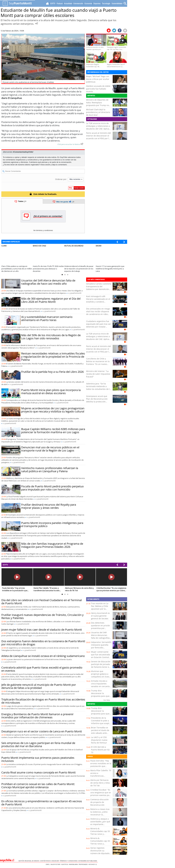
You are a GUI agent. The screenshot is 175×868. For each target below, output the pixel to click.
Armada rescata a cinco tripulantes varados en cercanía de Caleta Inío (100, 685)
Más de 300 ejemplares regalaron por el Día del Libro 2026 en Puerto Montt (51, 300)
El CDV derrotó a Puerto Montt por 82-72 (101, 750)
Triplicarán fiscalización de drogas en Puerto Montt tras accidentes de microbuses (43, 701)
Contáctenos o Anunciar (50, 861)
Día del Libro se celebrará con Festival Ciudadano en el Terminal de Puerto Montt (42, 602)
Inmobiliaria (74, 864)
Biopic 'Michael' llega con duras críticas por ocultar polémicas (98, 79)
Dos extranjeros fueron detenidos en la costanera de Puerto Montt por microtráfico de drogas (43, 643)
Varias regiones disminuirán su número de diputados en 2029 (100, 852)
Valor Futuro (56, 864)
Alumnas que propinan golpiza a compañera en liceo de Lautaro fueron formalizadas (100, 677)
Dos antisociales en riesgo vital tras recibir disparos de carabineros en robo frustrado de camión (98, 313)
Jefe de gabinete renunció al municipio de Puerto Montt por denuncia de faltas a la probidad (39, 686)
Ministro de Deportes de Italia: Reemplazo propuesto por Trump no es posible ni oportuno (97, 104)
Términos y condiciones (69, 861)
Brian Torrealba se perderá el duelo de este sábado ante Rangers (100, 732)
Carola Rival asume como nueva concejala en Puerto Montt (38, 772)
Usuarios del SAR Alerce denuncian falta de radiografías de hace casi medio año (48, 282)
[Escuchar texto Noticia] (82, 144)
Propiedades (84, 864)
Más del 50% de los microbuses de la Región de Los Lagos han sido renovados (51, 337)
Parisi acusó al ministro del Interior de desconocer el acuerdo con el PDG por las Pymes (99, 137)
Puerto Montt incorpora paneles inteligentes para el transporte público (52, 524)
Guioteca (65, 864)
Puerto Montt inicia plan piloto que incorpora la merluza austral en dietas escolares (51, 392)
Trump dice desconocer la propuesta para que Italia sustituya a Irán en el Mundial (101, 696)
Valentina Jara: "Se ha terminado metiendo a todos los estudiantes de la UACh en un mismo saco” (98, 388)
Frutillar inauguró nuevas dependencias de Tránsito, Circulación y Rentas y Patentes (42, 616)
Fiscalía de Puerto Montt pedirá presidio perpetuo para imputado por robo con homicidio (52, 488)
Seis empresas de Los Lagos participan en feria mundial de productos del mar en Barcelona (38, 745)
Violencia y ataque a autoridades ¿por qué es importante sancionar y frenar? (100, 823)
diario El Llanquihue (12, 98)
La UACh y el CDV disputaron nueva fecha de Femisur (99, 740)
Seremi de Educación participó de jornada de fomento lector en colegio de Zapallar (101, 666)
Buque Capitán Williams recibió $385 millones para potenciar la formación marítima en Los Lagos (53, 431)
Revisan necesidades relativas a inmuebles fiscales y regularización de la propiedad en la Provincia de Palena (53, 357)
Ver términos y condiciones (43, 230)
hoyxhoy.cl (93, 864)
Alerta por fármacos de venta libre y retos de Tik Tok (100, 783)
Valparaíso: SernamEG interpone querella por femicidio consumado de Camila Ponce (101, 648)
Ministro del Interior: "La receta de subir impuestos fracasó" (98, 374)
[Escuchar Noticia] (37, 23)
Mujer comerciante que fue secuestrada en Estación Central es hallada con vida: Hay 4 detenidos (100, 657)
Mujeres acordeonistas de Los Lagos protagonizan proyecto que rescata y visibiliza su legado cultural (53, 410)
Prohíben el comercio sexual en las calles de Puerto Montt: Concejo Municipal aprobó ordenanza (38, 786)
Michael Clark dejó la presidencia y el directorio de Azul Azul (98, 112)
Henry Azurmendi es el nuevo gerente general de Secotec (100, 616)
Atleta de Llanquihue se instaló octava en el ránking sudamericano (43, 656)
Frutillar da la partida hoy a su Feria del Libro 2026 (52, 372)
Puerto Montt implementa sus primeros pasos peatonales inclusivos (38, 759)
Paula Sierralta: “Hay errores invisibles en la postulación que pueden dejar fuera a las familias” (101, 766)
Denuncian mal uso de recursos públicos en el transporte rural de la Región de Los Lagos (50, 449)
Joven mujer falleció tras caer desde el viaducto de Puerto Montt (42, 630)
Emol (48, 864)
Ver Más (107, 700)
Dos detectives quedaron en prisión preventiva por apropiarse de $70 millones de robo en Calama (100, 630)
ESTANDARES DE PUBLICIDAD (88, 861)
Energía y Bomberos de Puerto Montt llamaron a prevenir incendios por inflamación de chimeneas (37, 716)
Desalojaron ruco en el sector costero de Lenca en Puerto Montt (42, 731)
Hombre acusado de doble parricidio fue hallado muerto (98, 89)
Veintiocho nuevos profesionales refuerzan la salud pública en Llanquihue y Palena (50, 470)
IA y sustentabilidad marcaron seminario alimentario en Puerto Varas (47, 318)
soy (75, 293)
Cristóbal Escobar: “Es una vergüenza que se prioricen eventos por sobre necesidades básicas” (101, 795)
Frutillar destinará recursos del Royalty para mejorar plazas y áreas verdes (49, 506)
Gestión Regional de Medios (29, 861)
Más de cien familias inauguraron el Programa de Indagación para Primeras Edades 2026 (52, 545)
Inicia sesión (45, 165)
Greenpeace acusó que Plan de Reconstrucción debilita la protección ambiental (97, 400)
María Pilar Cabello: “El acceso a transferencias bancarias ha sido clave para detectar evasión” (101, 777)
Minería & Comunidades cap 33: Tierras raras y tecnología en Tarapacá (100, 834)
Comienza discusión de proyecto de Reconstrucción (100, 802)
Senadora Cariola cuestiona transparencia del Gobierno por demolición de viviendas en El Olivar (99, 288)
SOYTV (5, 565)
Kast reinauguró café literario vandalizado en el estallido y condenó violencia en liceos (98, 300)
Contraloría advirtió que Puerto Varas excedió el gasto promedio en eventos (42, 669)
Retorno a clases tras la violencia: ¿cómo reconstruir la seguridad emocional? (100, 813)
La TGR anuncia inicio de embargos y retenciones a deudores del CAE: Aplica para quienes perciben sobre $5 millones (98, 129)
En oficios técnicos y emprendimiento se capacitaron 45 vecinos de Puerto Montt (42, 803)
